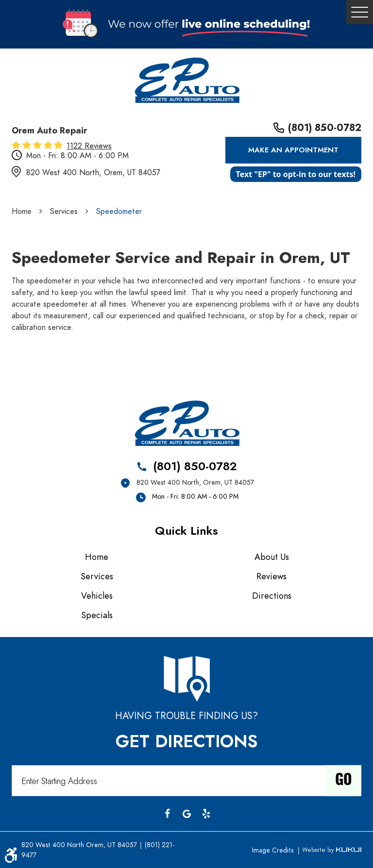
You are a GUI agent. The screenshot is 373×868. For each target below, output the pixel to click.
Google (186, 814)
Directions (272, 596)
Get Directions (186, 741)
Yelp (206, 814)
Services (64, 212)
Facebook (167, 814)
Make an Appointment (293, 150)
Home (22, 212)
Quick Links (186, 531)
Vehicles (97, 596)
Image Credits (274, 850)
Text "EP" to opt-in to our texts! (296, 174)
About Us (272, 557)
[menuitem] (99, 557)
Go (344, 781)
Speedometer (119, 212)
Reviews (271, 576)
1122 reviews (89, 146)
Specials (97, 615)
